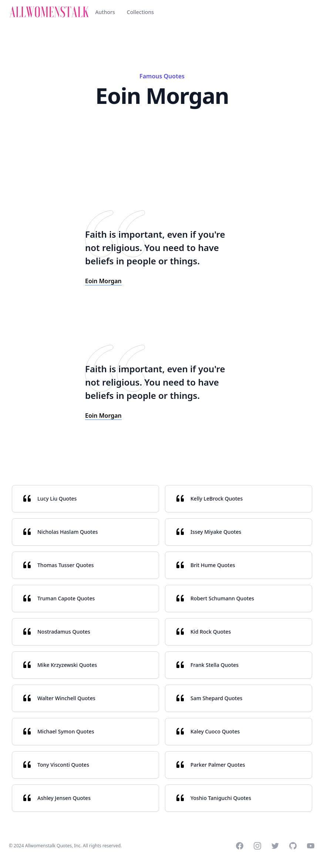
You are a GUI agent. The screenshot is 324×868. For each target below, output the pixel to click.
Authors (105, 12)
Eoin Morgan (103, 281)
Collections (140, 12)
